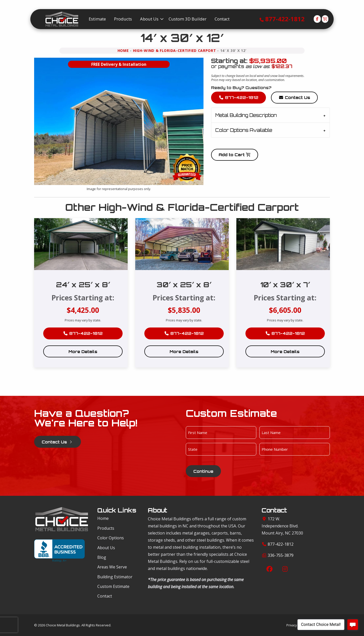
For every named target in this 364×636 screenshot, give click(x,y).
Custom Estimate (113, 586)
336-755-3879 (281, 555)
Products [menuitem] (123, 19)
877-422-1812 (285, 19)
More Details (83, 352)
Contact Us (294, 97)
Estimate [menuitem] (97, 19)
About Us (106, 548)
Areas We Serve (112, 567)
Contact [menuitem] (222, 19)
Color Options (111, 538)
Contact (105, 596)
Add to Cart (235, 155)
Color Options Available (244, 130)
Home (123, 50)
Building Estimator (115, 577)
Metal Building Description (246, 115)
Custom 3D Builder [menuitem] (188, 19)
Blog (102, 557)
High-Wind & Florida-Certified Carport (175, 50)
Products (106, 528)
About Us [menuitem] (149, 19)
